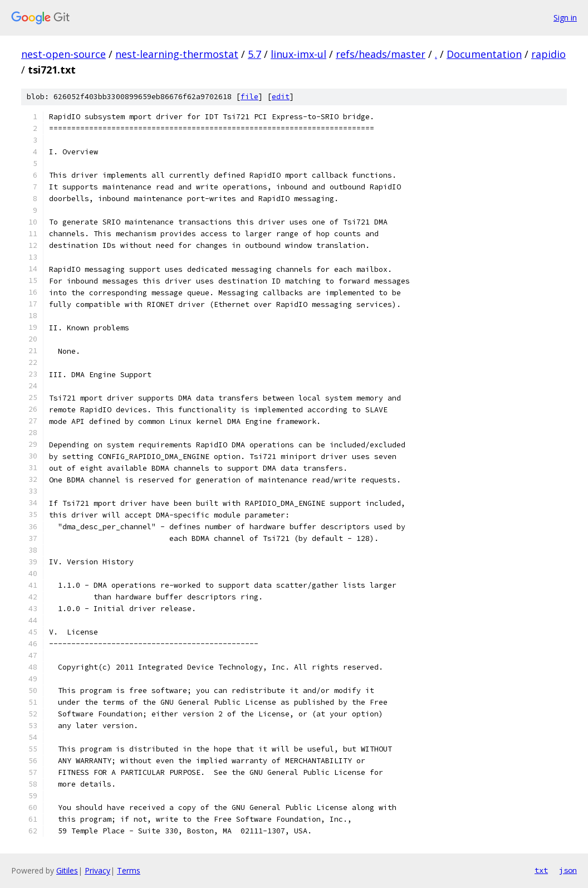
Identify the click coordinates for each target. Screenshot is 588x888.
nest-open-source (63, 54)
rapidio (548, 54)
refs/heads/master (381, 54)
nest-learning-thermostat (177, 54)
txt (541, 870)
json (568, 870)
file (249, 97)
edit (281, 97)
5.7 (254, 54)
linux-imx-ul (298, 54)
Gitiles (67, 870)
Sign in (565, 18)
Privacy (97, 870)
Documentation (484, 54)
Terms (129, 870)
